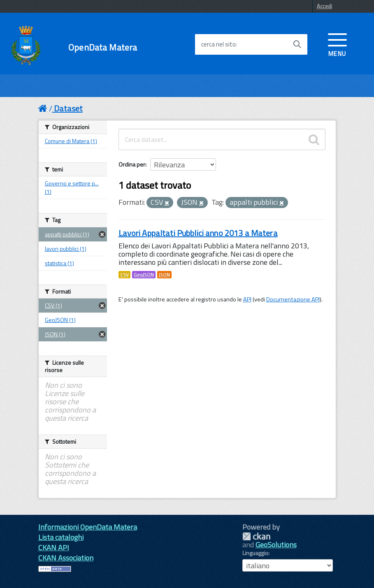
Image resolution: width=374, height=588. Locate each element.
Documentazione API (293, 299)
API (247, 299)
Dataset (68, 108)
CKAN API (54, 547)
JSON (164, 275)
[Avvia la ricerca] (297, 44)
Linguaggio (255, 553)
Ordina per (132, 164)
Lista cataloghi (61, 537)
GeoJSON (144, 275)
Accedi (324, 6)
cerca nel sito (218, 44)
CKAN (256, 536)
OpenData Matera (103, 47)
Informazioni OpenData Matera (88, 527)
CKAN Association (66, 558)
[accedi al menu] (337, 44)
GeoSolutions (276, 545)
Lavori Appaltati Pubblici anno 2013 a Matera (198, 233)
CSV (124, 275)
